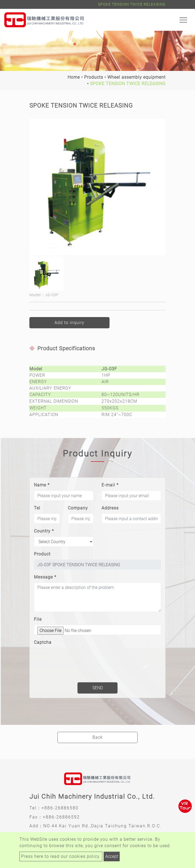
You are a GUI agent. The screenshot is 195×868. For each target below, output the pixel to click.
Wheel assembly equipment (136, 77)
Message (45, 577)
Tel (37, 508)
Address (110, 508)
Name (42, 485)
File (38, 619)
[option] (97, 187)
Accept (112, 856)
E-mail (110, 485)
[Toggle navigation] (183, 20)
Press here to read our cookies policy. (61, 856)
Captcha (43, 642)
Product (42, 554)
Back (98, 737)
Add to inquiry (69, 323)
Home (74, 77)
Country (44, 531)
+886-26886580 (60, 808)
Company (78, 508)
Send (98, 688)
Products (94, 77)
